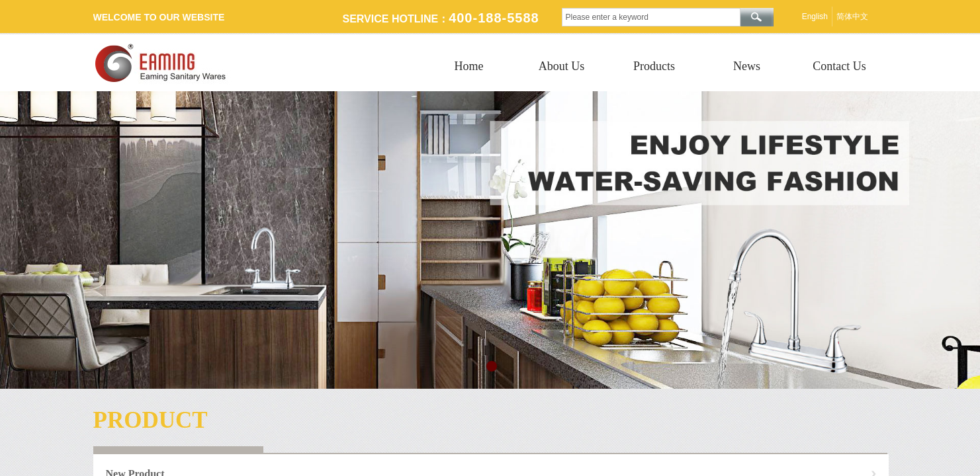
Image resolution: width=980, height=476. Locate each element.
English (815, 17)
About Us (562, 66)
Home (469, 66)
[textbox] (651, 17)
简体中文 (852, 17)
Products (654, 66)
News (747, 66)
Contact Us (839, 66)
